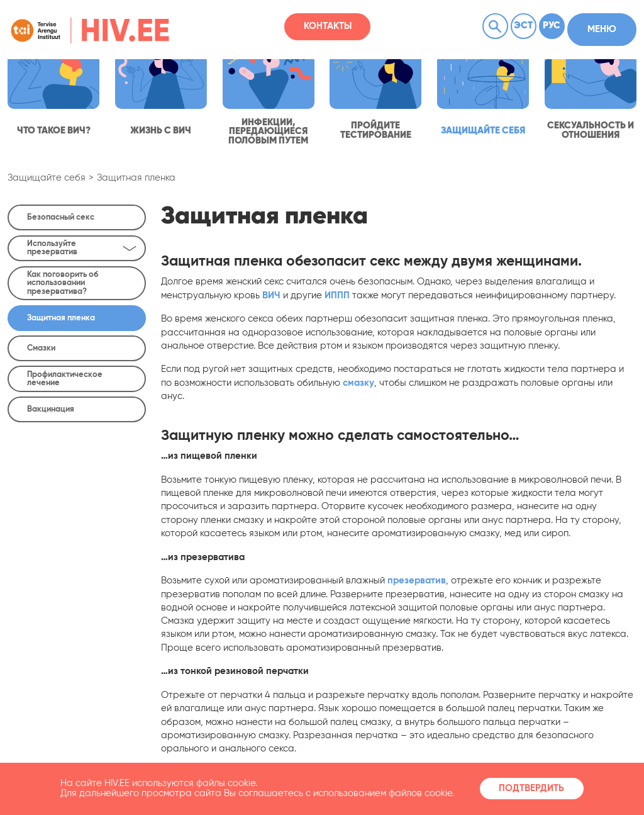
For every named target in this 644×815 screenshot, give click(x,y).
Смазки (41, 348)
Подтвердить (531, 789)
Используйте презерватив (82, 248)
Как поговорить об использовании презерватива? (63, 283)
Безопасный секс (61, 217)
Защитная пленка (136, 178)
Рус (552, 26)
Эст (523, 26)
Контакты (328, 26)
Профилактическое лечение (65, 379)
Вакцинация (51, 409)
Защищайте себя (47, 178)
